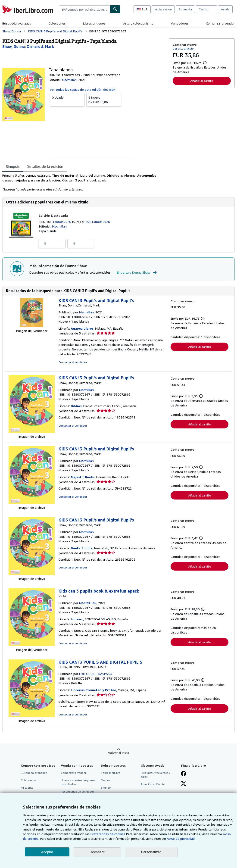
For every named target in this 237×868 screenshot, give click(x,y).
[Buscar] (115, 9)
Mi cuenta (27, 788)
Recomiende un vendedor (77, 792)
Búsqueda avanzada (17, 23)
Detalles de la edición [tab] (45, 166)
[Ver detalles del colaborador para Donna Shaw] (14, 47)
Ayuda (225, 9)
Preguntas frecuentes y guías (156, 775)
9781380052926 (98, 222)
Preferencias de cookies (108, 834)
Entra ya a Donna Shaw (137, 272)
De (104, 100)
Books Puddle (82, 548)
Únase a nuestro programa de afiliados (78, 782)
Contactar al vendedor (73, 362)
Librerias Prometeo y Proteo (94, 690)
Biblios (76, 406)
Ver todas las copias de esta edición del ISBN (83, 89)
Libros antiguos (94, 23)
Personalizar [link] (151, 852)
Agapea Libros (82, 328)
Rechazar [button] (97, 852)
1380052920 (62, 222)
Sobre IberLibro (111, 773)
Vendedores (180, 23)
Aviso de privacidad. (181, 838)
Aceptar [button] (47, 852)
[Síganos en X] (184, 784)
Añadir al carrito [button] (202, 81)
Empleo (106, 788)
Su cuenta (185, 9)
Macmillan (59, 226)
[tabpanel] (84, 182)
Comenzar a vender (220, 23)
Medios (106, 780)
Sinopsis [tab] (13, 166)
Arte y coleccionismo (138, 23)
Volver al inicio (119, 753)
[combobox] (84, 9)
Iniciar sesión (163, 9)
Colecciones (57, 23)
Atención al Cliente (153, 784)
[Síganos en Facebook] (184, 774)
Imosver (77, 619)
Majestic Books (83, 477)
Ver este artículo (183, 48)
